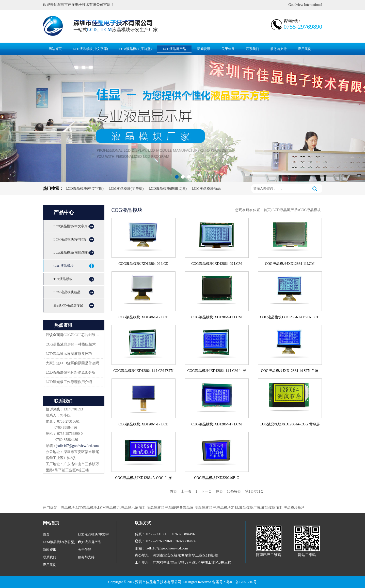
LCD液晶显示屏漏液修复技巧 (69, 354)
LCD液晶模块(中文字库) (91, 49)
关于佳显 (228, 49)
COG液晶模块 (64, 266)
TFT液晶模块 (63, 279)
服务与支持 (279, 49)
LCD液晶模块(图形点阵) (168, 189)
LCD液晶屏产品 (174, 49)
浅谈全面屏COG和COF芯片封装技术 (73, 335)
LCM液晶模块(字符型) (135, 49)
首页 (267, 210)
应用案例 (305, 49)
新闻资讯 (204, 49)
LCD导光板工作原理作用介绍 (69, 382)
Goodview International (305, 5)
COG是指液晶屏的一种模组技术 (71, 344)
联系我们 (252, 49)
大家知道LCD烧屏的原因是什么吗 (72, 363)
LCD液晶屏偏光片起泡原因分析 (71, 373)
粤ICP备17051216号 (242, 582)
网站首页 (55, 49)
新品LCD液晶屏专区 (68, 305)
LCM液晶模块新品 (206, 189)
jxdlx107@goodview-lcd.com (78, 446)
